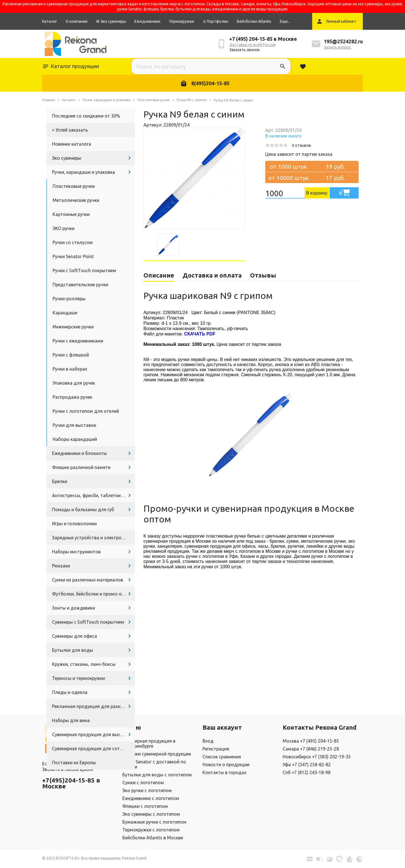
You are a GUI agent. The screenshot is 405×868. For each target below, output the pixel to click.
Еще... (285, 21)
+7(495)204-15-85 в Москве (71, 783)
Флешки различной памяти (81, 467)
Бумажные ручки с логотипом (154, 822)
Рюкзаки (61, 566)
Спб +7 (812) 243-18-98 (307, 772)
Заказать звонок (244, 50)
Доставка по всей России (252, 45)
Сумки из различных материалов (88, 580)
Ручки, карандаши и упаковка (84, 172)
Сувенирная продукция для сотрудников (94, 748)
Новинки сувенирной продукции (157, 754)
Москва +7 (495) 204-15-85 (311, 741)
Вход (208, 741)
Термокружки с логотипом (151, 830)
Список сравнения (222, 757)
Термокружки (181, 21)
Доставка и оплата (212, 275)
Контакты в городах (224, 772)
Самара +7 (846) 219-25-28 (311, 749)
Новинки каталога (72, 144)
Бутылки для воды (73, 650)
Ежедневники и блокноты (79, 453)
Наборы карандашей (75, 439)
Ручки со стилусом (73, 242)
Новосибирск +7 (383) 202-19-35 (317, 757)
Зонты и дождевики (74, 608)
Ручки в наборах (70, 369)
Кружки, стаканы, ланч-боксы (84, 664)
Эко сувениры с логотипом (151, 814)
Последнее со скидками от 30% (86, 116)
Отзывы (263, 275)
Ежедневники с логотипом (151, 798)
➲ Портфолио (215, 21)
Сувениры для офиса (75, 636)
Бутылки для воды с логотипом (157, 775)
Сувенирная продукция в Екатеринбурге (149, 743)
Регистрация (216, 749)
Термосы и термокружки (78, 678)
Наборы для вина (71, 720)
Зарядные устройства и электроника (92, 538)
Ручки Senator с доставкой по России (154, 764)
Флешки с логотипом (145, 806)
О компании (76, 21)
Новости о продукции (226, 765)
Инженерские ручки (73, 327)
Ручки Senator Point (73, 256)
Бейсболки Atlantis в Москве (153, 838)
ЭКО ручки (64, 228)
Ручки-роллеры (69, 299)
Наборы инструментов (76, 552)
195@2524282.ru (343, 41)
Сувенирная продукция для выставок (93, 734)
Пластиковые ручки (74, 186)
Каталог (50, 21)
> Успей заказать (70, 130)
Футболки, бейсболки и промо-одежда (94, 594)
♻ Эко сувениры (111, 21)
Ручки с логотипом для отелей (86, 411)
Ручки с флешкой (71, 355)
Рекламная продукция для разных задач (94, 706)
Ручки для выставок (74, 425)
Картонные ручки (71, 214)
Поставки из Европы (74, 763)
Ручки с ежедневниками (78, 341)
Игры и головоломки (74, 524)
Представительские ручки (80, 285)
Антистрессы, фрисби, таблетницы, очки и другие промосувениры (94, 495)
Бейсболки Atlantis (254, 21)
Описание (159, 275)
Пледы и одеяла (70, 692)
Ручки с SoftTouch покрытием (84, 270)
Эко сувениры (67, 158)
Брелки (60, 481)
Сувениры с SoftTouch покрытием (88, 622)
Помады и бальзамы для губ (83, 509)
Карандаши (65, 313)
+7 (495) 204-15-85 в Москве (263, 39)
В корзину (317, 193)
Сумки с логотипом (143, 783)
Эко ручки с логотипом (147, 790)
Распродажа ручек (72, 397)
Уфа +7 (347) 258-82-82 (307, 765)
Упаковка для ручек (74, 383)
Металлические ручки (76, 200)
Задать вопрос (337, 47)
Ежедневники (147, 21)
